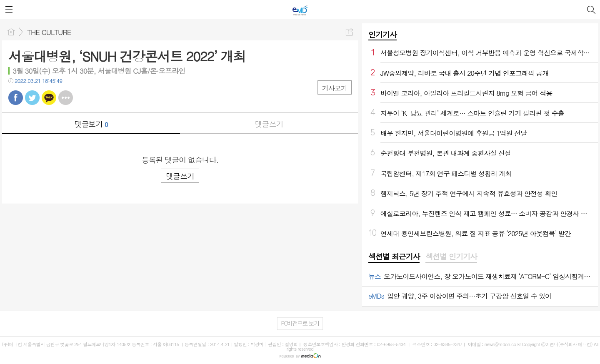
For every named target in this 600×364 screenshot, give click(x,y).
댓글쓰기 (269, 124)
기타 (66, 98)
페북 (16, 98)
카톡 (49, 98)
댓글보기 (91, 124)
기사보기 (335, 88)
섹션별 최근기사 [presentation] (394, 257)
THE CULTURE (49, 32)
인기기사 (382, 34)
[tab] (394, 257)
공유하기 (349, 32)
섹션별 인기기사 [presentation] (451, 257)
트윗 (32, 98)
